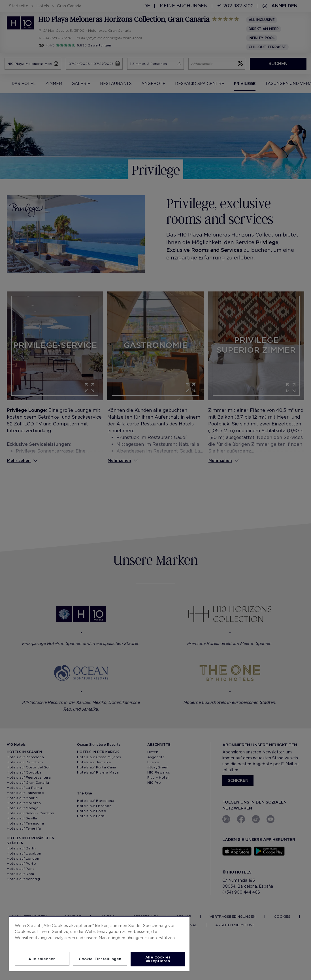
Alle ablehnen (42, 959)
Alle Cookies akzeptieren (158, 959)
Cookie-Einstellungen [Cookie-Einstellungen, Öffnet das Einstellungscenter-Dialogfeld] (100, 959)
